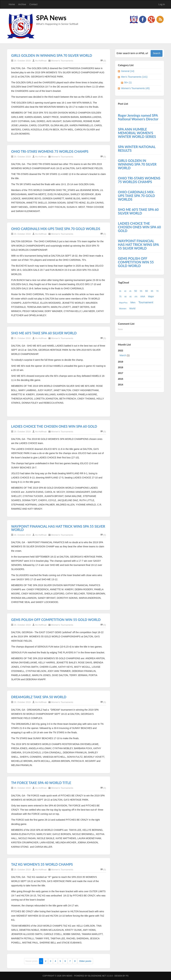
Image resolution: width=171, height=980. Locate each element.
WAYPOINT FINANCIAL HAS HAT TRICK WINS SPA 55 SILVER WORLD (58, 528)
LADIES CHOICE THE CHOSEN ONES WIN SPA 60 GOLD (54, 426)
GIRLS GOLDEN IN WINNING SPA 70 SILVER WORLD (52, 55)
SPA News (51, 18)
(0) (103, 61)
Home (12, 4)
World (132, 308)
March (123, 355)
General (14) (128, 71)
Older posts (85, 961)
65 (152, 291)
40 (125, 291)
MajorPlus (123, 303)
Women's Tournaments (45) (135, 88)
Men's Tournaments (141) (134, 77)
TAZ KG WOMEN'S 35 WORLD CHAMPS (42, 864)
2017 (120, 373)
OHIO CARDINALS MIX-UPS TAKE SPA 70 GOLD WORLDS (56, 229)
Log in (162, 4)
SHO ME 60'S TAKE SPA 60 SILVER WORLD (44, 333)
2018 (120, 367)
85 (131, 297)
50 (136, 291)
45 (130, 291)
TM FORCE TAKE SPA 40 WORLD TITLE (41, 783)
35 (120, 291)
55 (141, 291)
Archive (22, 4)
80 (125, 297)
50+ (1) (128, 82)
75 (120, 297)
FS (127, 976)
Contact (33, 4)
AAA (143, 296)
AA (136, 297)
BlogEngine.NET (97, 976)
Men (133, 302)
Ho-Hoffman (41, 61)
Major (151, 296)
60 (147, 291)
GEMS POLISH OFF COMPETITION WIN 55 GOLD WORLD (56, 620)
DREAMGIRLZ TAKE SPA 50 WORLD (39, 697)
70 (157, 291)
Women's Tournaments (62, 61)
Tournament (146, 302)
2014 (120, 385)
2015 (120, 379)
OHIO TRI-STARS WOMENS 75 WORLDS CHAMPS (50, 151)
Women (123, 309)
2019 (120, 362)
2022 (139, 354)
